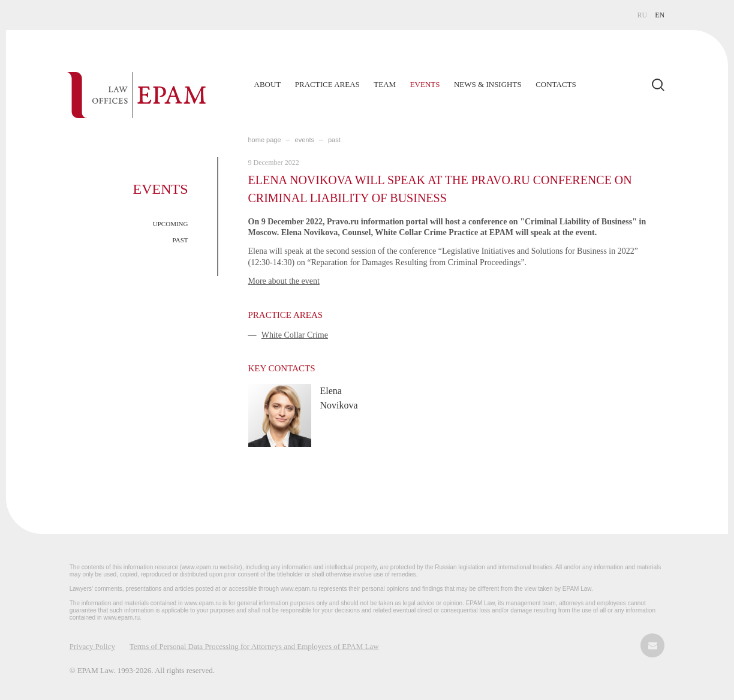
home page (265, 140)
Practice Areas (327, 84)
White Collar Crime (295, 335)
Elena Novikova (339, 398)
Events (425, 84)
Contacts (556, 84)
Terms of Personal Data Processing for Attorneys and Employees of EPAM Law (254, 646)
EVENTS (305, 140)
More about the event (284, 281)
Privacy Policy (92, 646)
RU (643, 15)
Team (385, 84)
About (268, 84)
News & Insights (488, 84)
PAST (181, 240)
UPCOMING (171, 224)
